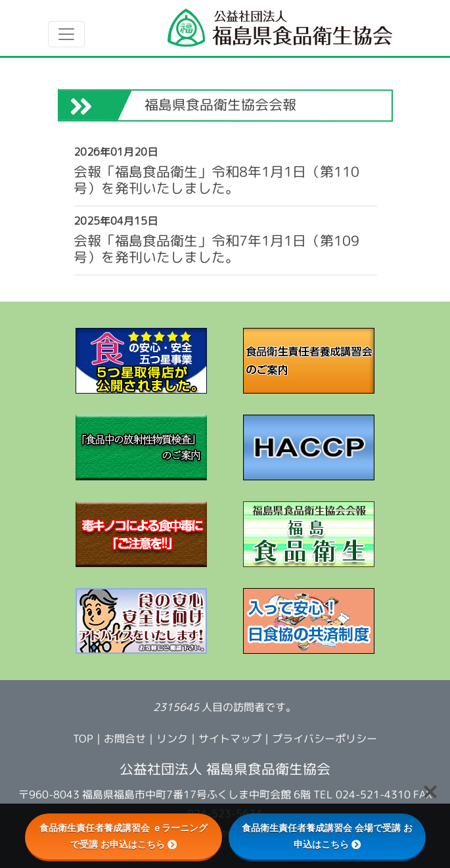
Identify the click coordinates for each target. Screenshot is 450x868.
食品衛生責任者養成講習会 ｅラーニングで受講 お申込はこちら (124, 836)
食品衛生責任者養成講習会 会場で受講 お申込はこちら (327, 836)
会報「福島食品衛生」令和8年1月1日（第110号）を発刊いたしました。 (216, 180)
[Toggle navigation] (66, 34)
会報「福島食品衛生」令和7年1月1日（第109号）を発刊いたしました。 (216, 249)
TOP (83, 739)
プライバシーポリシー (325, 739)
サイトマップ (230, 739)
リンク (172, 739)
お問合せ (125, 739)
